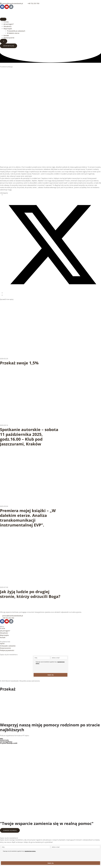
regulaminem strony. (30, 851)
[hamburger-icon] (3, 19)
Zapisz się (51, 675)
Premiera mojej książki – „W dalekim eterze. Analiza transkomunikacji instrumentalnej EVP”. (28, 518)
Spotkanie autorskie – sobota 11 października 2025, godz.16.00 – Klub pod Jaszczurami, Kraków (29, 437)
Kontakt (6, 35)
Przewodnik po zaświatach (16, 31)
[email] (59, 658)
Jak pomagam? (9, 24)
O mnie (6, 22)
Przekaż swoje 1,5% (19, 363)
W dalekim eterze (13, 33)
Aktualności (8, 26)
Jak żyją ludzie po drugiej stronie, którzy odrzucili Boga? (30, 594)
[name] (42, 658)
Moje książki (8, 29)
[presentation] (47, 669)
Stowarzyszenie (9, 38)
